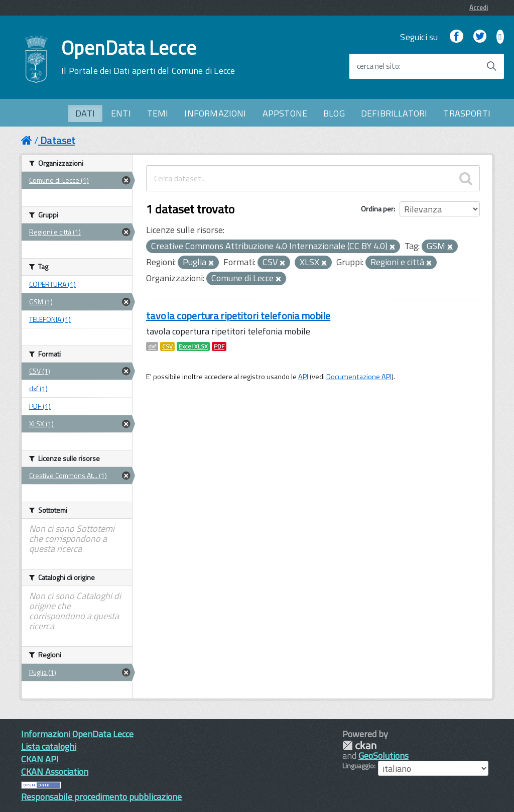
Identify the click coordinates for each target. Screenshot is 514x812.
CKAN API (40, 759)
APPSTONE (285, 113)
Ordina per (377, 209)
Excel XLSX (193, 346)
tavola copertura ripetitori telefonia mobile (238, 316)
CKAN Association (55, 772)
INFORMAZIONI (215, 113)
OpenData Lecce (148, 57)
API (303, 377)
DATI (85, 113)
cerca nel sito (378, 66)
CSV (167, 346)
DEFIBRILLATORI (394, 113)
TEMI (158, 113)
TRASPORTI (467, 113)
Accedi (479, 8)
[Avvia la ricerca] (491, 66)
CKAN (359, 745)
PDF (219, 346)
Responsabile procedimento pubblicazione (101, 797)
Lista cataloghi (49, 746)
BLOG (334, 113)
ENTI (121, 113)
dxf (152, 346)
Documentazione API (359, 377)
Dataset (58, 140)
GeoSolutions (383, 756)
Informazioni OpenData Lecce (77, 734)
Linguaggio (358, 766)
